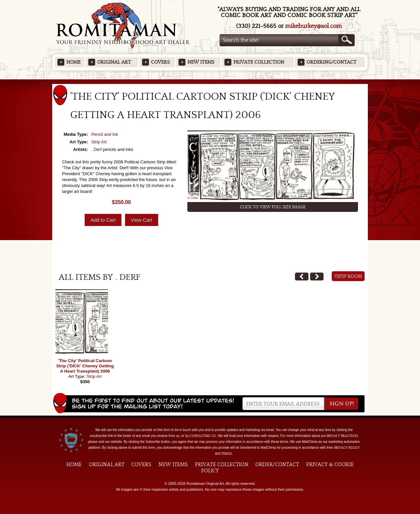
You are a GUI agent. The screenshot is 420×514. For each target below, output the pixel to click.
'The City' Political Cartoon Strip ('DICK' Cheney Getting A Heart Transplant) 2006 (85, 366)
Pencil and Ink (105, 134)
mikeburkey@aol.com (314, 26)
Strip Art (99, 142)
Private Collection (259, 62)
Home (73, 62)
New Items (201, 62)
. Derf (96, 149)
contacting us (203, 436)
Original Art (114, 62)
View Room (348, 277)
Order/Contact (277, 464)
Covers (160, 62)
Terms (227, 454)
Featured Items (210, 82)
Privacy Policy (347, 448)
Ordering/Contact (331, 62)
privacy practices (342, 436)
